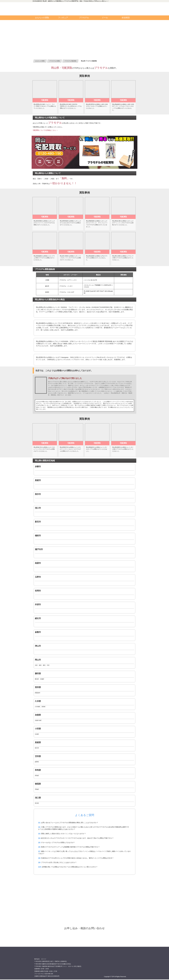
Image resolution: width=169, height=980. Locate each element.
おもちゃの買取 (42, 18)
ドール (105, 18)
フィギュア (63, 18)
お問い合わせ (124, 9)
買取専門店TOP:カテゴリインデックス (43, 9)
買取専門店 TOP (40, 954)
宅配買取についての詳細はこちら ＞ (45, 130)
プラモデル (84, 18)
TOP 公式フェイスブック (97, 6)
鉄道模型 (126, 18)
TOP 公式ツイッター (97, 12)
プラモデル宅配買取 (84, 937)
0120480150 (69, 9)
